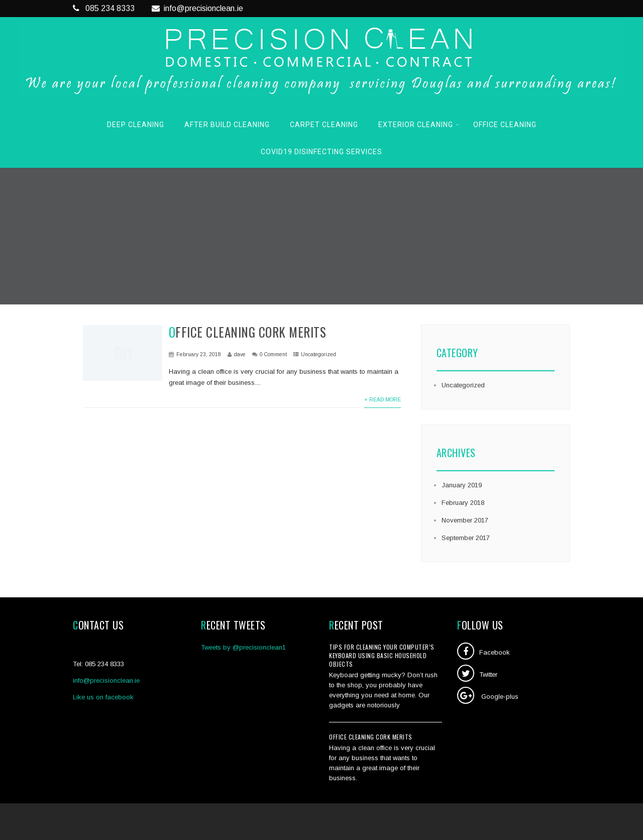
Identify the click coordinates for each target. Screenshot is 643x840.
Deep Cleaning (136, 125)
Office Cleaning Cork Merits (248, 332)
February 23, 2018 (199, 354)
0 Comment (273, 354)
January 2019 (462, 485)
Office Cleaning (505, 125)
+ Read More (383, 400)
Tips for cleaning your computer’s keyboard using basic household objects (382, 655)
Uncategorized (318, 354)
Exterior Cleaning (419, 125)
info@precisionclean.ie (197, 8)
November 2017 (465, 520)
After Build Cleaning (227, 125)
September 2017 (466, 538)
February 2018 (463, 503)
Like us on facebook (103, 697)
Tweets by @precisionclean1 (243, 647)
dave (240, 354)
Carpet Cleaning (324, 125)
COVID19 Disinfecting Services (321, 152)
